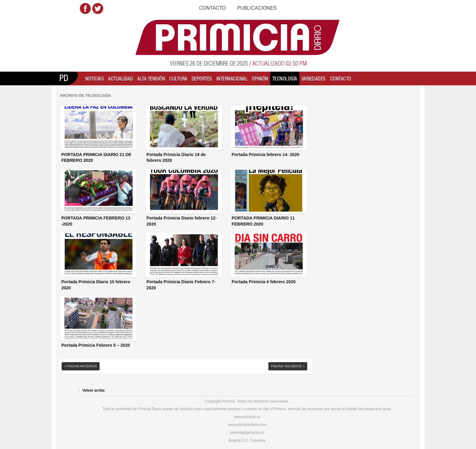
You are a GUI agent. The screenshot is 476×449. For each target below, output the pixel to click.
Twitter (98, 9)
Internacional (232, 79)
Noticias (95, 79)
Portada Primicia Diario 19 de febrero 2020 (176, 158)
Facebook (85, 9)
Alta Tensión (151, 79)
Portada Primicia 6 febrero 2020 (264, 282)
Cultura (178, 79)
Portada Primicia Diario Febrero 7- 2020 (181, 285)
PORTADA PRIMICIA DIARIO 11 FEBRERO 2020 (263, 221)
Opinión (260, 79)
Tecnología (285, 79)
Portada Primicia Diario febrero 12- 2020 (182, 221)
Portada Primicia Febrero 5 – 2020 (96, 345)
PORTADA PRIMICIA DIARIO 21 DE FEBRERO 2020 (96, 158)
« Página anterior (80, 366)
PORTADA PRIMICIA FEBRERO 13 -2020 (96, 221)
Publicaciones (257, 8)
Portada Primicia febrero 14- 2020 (265, 155)
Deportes (202, 79)
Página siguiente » (288, 366)
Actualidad (121, 79)
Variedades (314, 79)
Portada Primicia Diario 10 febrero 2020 (96, 285)
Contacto (212, 8)
